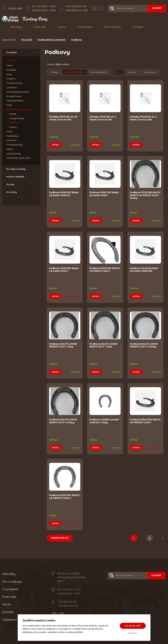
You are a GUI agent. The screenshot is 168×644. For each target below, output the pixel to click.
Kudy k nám (15, 8)
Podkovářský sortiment (52, 40)
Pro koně (27, 40)
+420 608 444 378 (76, 10)
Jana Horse (9, 40)
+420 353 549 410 (75, 6)
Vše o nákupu (112, 27)
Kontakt (138, 27)
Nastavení (133, 633)
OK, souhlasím (133, 626)
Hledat (156, 8)
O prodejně (85, 27)
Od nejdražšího (99, 72)
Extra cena (150, 72)
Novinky (132, 72)
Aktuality (16, 27)
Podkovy (76, 40)
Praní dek (40, 27)
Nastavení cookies (16, 616)
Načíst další (60, 534)
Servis (62, 27)
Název (55, 72)
